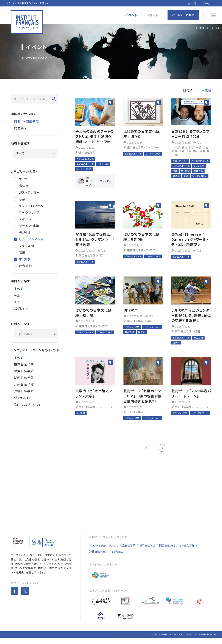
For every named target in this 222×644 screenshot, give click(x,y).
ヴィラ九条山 (23, 398)
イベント (216, 28)
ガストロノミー (29, 192)
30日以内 (21, 309)
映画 (22, 252)
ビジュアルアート (31, 239)
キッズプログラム (31, 206)
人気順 (206, 90)
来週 (17, 302)
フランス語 (26, 246)
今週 (17, 295)
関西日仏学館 (24, 378)
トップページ (202, 28)
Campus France (27, 404)
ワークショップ (29, 212)
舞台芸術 (26, 266)
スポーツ (25, 219)
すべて (24, 179)
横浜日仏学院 (24, 371)
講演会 (24, 186)
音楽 (22, 199)
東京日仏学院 (24, 364)
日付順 (188, 90)
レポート (153, 15)
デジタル (25, 232)
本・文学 (25, 259)
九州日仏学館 (24, 384)
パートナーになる (183, 15)
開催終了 (21, 128)
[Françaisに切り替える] (208, 3)
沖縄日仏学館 (24, 391)
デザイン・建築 (29, 226)
